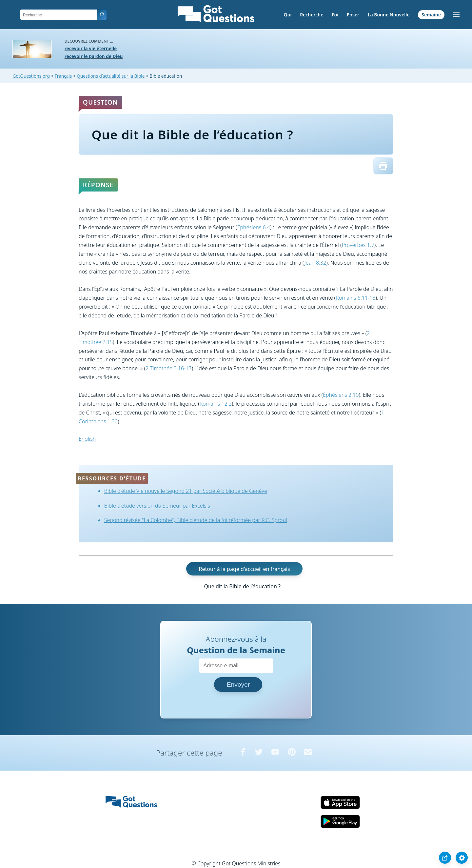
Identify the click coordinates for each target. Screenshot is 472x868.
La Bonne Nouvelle (389, 15)
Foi (335, 15)
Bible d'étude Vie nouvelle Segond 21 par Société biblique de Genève (186, 491)
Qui (288, 15)
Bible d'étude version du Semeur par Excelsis (157, 506)
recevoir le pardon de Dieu (94, 56)
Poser (353, 15)
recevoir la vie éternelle (91, 48)
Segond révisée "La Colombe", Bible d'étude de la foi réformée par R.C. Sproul (196, 520)
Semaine (431, 15)
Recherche (312, 15)
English (87, 439)
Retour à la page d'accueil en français (245, 569)
